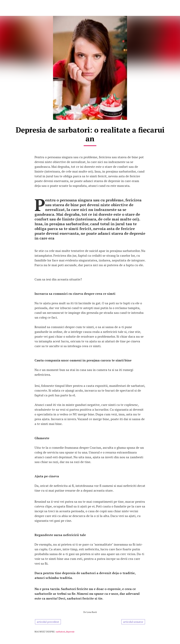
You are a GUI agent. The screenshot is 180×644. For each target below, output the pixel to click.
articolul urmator (133, 622)
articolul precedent (48, 622)
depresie (70, 632)
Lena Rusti (92, 612)
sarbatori (60, 632)
